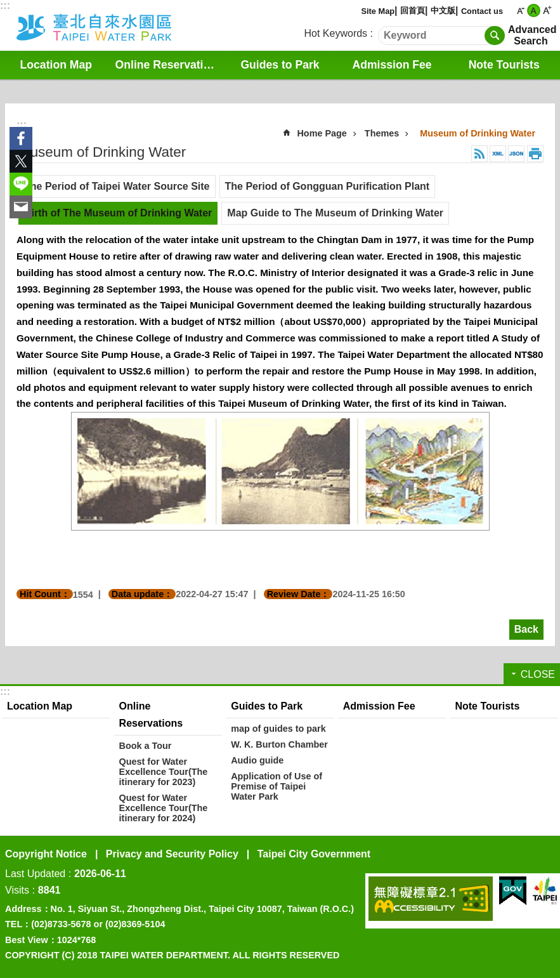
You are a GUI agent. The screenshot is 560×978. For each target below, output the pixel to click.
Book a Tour (146, 746)
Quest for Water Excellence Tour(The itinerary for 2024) (164, 808)
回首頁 (413, 10)
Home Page (322, 133)
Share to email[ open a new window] (21, 207)
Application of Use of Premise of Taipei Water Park (277, 786)
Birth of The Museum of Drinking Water (118, 213)
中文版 (443, 10)
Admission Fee (392, 65)
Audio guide (257, 760)
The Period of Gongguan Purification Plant (328, 186)
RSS (479, 154)
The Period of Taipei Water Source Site (117, 186)
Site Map (378, 11)
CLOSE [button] (538, 674)
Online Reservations (169, 65)
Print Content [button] (535, 154)
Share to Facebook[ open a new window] (21, 138)
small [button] (520, 10)
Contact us (482, 11)
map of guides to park (278, 729)
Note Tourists (504, 65)
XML (498, 154)
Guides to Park (280, 65)
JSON (516, 154)
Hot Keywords (336, 33)
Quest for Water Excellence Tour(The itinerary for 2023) (164, 772)
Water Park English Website (111, 25)
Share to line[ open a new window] (21, 184)
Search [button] (495, 36)
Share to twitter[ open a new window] (21, 161)
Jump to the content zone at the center (7, 7)
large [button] (547, 10)
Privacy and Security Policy (172, 854)
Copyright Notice (46, 854)
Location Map (56, 65)
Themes (382, 133)
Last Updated (35, 874)
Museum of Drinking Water (478, 133)
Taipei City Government (314, 854)
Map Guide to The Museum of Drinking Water (335, 213)
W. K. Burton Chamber (279, 744)
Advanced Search (531, 35)
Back (526, 629)
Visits (17, 890)
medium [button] (534, 10)
